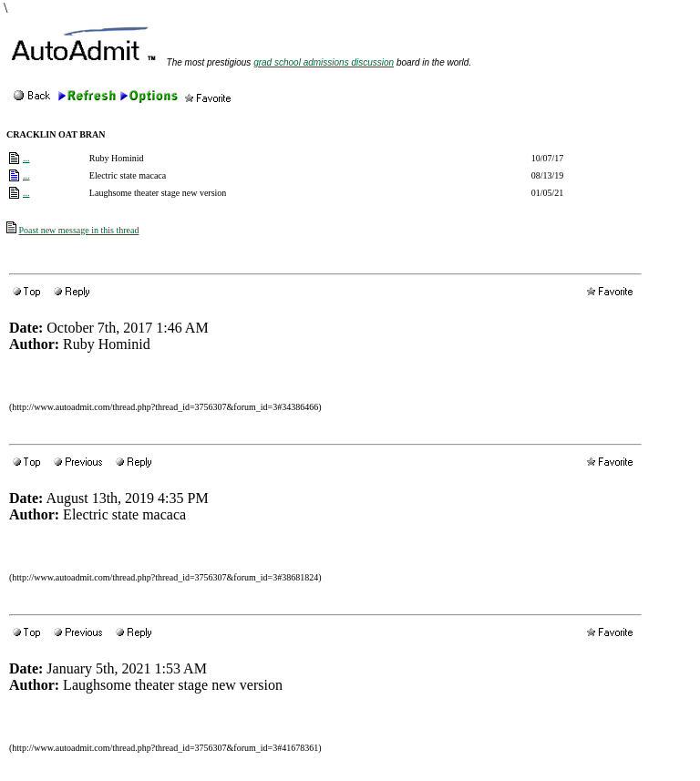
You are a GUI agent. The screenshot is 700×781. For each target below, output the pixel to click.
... (26, 158)
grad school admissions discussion (324, 62)
